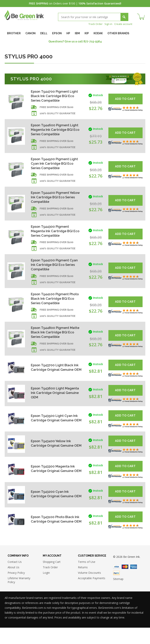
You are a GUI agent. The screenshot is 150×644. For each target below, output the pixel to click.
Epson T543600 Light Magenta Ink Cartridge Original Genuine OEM (50, 408)
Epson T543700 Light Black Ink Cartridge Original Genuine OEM (54, 383)
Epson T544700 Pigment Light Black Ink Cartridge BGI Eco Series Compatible (55, 96)
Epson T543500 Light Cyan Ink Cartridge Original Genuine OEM (53, 434)
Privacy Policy (16, 589)
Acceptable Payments (92, 594)
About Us (13, 584)
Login (46, 589)
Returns (83, 584)
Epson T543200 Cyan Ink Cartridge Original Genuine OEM (54, 509)
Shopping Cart (52, 578)
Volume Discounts (89, 589)
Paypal (116, 589)
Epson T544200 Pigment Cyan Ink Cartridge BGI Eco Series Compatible (54, 275)
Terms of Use (87, 578)
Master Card (125, 583)
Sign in (107, 24)
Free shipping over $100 (56, 109)
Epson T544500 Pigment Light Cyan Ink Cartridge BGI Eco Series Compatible (55, 168)
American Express (134, 583)
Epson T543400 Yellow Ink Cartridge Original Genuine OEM (54, 459)
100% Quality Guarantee (58, 116)
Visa (116, 583)
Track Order (93, 24)
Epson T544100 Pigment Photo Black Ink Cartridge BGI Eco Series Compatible (54, 311)
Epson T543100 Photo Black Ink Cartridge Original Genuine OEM (54, 535)
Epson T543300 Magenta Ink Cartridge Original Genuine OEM (54, 484)
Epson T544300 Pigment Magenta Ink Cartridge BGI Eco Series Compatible (53, 239)
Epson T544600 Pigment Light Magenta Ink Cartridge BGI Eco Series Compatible (55, 132)
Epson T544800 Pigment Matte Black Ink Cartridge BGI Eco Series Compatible (54, 347)
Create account (123, 24)
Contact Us (15, 578)
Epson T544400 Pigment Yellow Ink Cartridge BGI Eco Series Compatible (55, 204)
